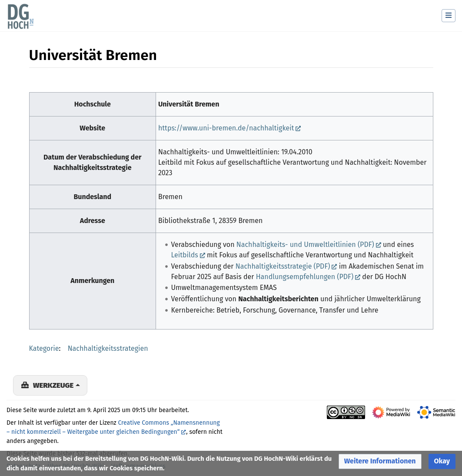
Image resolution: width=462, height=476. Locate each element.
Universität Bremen (189, 104)
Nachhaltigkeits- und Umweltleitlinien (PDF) (305, 245)
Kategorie (44, 348)
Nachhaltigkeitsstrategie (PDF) (283, 266)
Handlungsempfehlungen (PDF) (305, 277)
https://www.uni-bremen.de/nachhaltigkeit (226, 128)
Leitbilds (184, 255)
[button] (380, 461)
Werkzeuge (53, 385)
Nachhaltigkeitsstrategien (108, 348)
